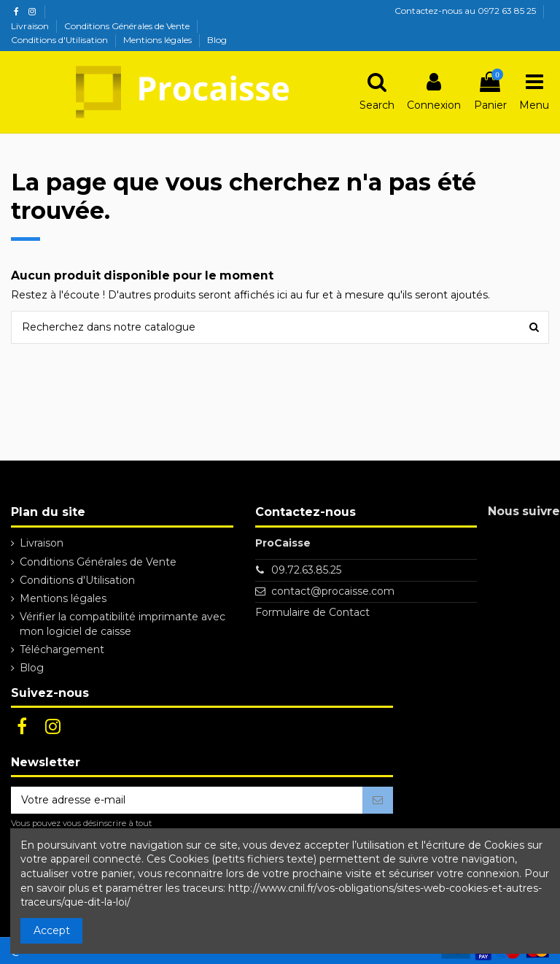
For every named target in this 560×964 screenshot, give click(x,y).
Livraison (31, 26)
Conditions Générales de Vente (128, 26)
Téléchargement (62, 649)
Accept (52, 930)
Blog (217, 40)
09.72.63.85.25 (306, 570)
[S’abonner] (378, 801)
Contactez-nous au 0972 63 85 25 (465, 11)
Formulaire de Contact (312, 612)
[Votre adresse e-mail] (187, 801)
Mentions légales (159, 40)
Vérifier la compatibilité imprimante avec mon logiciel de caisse (122, 624)
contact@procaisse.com (333, 591)
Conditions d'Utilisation (61, 40)
